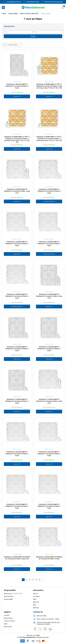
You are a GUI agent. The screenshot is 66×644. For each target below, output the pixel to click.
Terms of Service (9, 621)
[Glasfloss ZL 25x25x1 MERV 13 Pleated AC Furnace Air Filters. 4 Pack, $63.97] (17, 222)
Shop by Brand (9, 596)
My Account (8, 627)
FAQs (35, 599)
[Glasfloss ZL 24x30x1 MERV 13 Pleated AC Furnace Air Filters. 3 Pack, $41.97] (17, 380)
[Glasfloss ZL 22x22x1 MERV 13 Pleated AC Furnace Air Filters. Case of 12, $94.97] (17, 537)
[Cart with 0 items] (63, 7)
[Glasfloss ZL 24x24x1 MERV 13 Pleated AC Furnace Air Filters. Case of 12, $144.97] (49, 380)
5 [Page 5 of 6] (36, 580)
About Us (36, 602)
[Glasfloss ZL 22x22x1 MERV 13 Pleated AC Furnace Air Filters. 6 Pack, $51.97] (49, 537)
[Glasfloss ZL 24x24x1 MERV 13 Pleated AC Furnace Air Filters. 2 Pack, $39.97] (49, 485)
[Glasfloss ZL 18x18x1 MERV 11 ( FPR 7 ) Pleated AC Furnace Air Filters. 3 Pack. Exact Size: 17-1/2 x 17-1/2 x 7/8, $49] (49, 117)
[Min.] (18, 32)
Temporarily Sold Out (49, 201)
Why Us (35, 594)
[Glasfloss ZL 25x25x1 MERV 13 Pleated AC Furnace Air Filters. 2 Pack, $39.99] (17, 275)
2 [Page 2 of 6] (26, 580)
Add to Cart (17, 96)
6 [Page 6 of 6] (40, 580)
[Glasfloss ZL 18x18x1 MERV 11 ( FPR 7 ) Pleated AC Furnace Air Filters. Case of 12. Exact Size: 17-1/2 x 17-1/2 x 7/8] (49, 65)
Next (43, 580)
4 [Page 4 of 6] (33, 580)
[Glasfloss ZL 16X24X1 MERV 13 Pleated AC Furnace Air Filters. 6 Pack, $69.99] (17, 65)
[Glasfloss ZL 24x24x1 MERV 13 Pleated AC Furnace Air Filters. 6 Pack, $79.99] (17, 432)
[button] (3, 7)
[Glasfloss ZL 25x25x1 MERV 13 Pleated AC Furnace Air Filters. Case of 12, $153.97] (17, 170)
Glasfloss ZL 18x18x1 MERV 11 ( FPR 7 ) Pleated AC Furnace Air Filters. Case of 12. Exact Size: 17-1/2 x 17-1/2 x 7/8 (49, 86)
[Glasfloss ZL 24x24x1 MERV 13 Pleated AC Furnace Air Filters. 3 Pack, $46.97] (17, 485)
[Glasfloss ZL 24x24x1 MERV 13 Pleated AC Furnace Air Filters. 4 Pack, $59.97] (49, 432)
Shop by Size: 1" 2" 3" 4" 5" (13, 594)
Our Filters (36, 596)
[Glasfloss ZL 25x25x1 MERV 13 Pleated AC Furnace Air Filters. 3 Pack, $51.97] (49, 222)
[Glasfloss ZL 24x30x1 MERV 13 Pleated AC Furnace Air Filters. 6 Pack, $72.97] (17, 327)
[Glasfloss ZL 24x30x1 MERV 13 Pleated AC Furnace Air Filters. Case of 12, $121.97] (49, 275)
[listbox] (15, 45)
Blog (34, 605)
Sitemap (36, 608)
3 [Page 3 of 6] (30, 580)
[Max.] (48, 32)
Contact (7, 615)
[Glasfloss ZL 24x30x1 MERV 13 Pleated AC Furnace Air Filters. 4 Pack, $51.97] (49, 327)
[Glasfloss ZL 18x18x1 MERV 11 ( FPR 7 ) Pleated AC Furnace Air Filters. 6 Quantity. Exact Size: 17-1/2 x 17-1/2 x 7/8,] (17, 117)
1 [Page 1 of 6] (23, 580)
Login (6, 624)
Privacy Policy (8, 618)
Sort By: (5, 45)
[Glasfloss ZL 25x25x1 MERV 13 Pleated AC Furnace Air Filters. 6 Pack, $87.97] (49, 170)
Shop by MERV (9, 599)
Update (33, 36)
